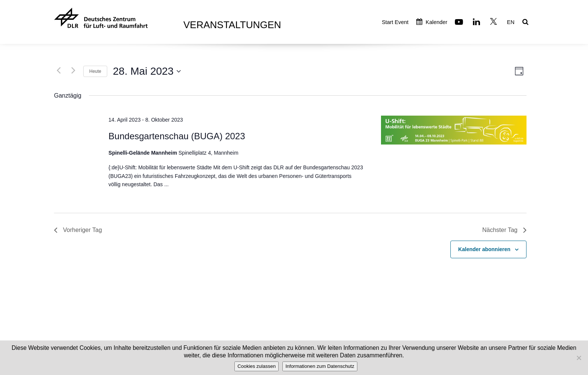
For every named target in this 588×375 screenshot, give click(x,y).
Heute (95, 71)
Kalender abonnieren (484, 249)
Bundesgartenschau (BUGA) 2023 (177, 136)
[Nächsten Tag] (73, 70)
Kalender (432, 22)
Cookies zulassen (256, 366)
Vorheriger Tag (78, 230)
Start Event (395, 22)
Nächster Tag (504, 230)
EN (511, 22)
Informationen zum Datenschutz (320, 366)
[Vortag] (58, 70)
